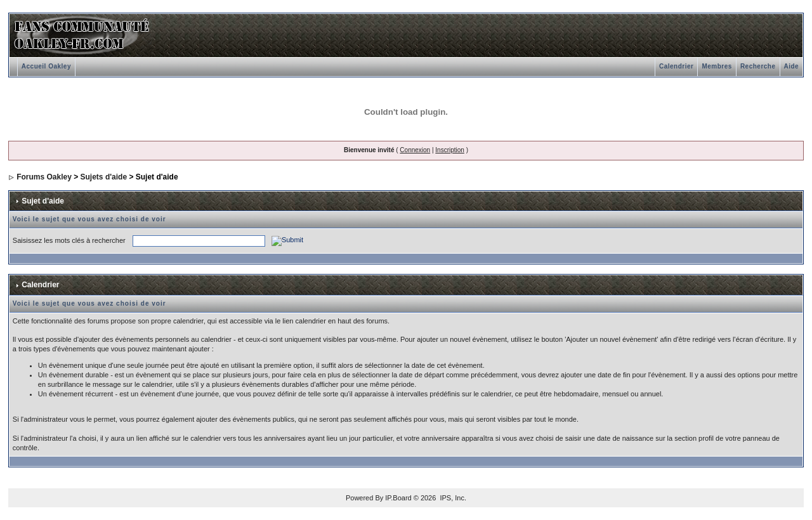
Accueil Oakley (46, 66)
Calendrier (676, 66)
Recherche (758, 66)
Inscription (450, 150)
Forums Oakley (44, 177)
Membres (717, 66)
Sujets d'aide (104, 177)
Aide (792, 66)
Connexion (415, 150)
